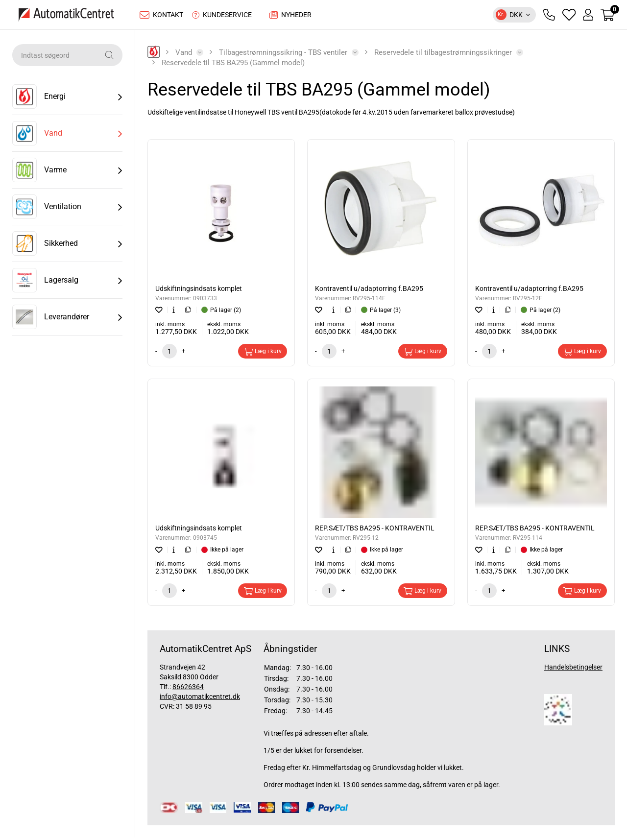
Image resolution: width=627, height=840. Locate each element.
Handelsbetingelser (573, 670)
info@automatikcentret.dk (200, 699)
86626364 (188, 689)
